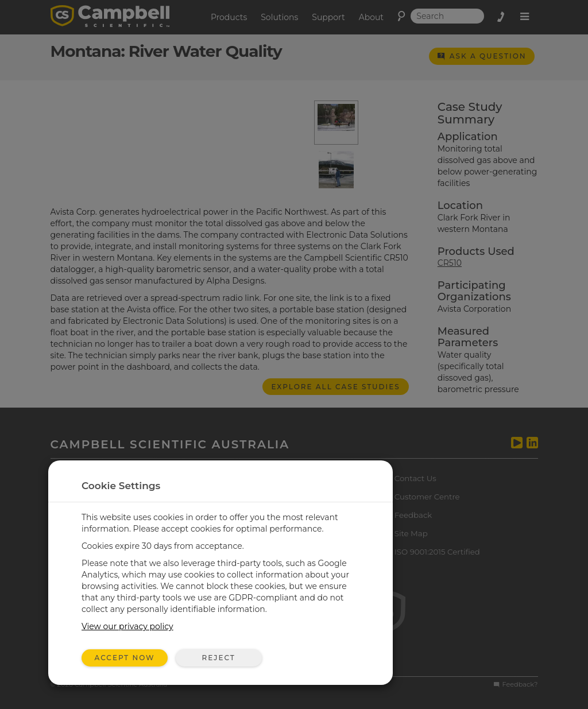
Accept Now (125, 658)
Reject (218, 658)
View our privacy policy (127, 626)
